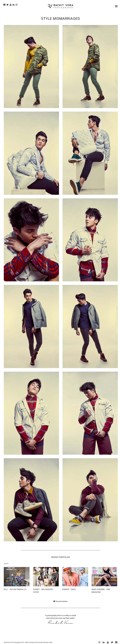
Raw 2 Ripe (49, 642)
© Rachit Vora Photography (12, 642)
